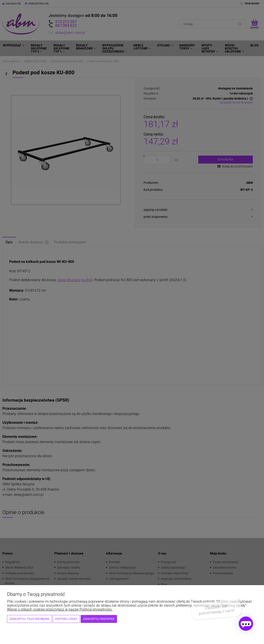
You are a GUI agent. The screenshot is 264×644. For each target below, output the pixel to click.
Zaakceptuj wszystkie (99, 619)
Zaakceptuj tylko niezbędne (29, 619)
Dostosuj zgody (66, 619)
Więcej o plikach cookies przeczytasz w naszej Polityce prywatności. (60, 609)
